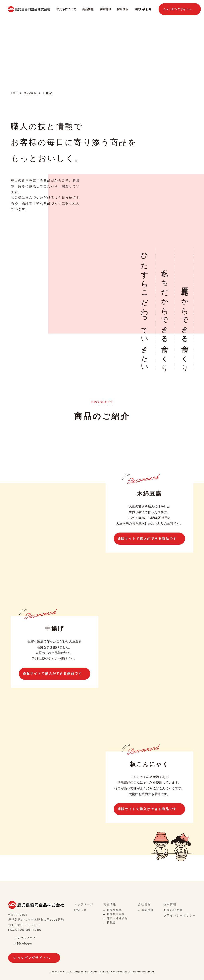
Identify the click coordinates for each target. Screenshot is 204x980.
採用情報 (123, 9)
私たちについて (66, 9)
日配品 (111, 922)
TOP (14, 93)
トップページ (84, 904)
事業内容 (147, 910)
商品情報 (88, 9)
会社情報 (105, 9)
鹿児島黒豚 (114, 910)
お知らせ (80, 910)
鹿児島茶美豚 (116, 914)
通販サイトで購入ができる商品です (147, 538)
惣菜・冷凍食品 (118, 918)
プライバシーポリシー (180, 915)
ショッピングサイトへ (177, 9)
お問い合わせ (143, 9)
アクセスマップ (25, 937)
